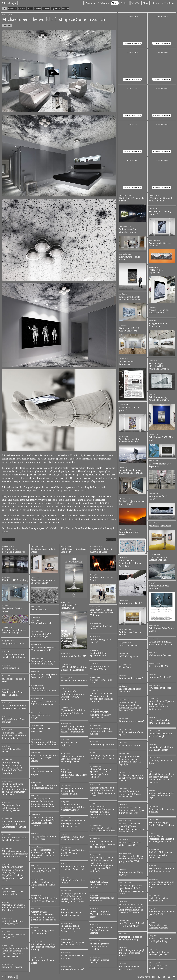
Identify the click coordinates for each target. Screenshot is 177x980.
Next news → (111, 540)
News (116, 3)
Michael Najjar (9, 3)
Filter (4, 9)
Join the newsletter (146, 977)
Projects (125, 3)
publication (22, 9)
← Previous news (9, 540)
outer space (12, 9)
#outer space (7, 26)
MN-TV (136, 3)
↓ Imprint (11, 977)
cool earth (46, 9)
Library (156, 3)
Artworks (91, 3)
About (146, 3)
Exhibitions (104, 3)
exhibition (38, 9)
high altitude (56, 9)
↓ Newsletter (169, 3)
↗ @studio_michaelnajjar (132, 43)
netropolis (65, 9)
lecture (30, 9)
